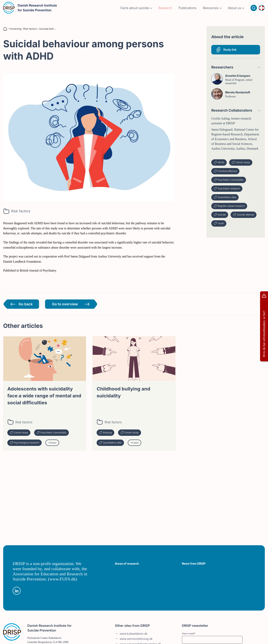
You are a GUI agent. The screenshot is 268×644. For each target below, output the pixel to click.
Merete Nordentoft (238, 92)
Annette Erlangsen (238, 76)
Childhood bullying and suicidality (123, 392)
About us (236, 12)
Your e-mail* (189, 633)
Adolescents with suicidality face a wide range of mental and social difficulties (44, 396)
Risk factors (21, 211)
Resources (212, 12)
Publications (187, 12)
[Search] (254, 12)
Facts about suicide (136, 12)
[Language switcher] (262, 12)
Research (165, 12)
